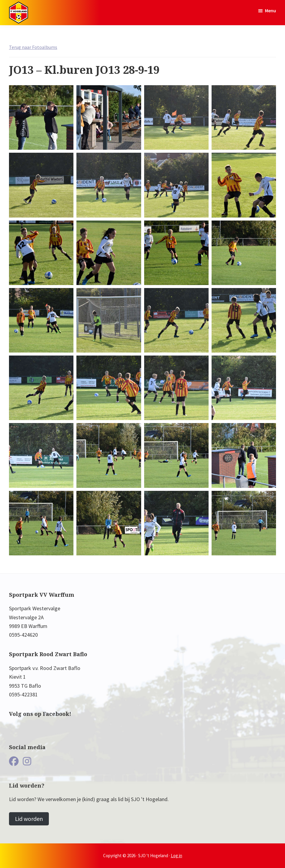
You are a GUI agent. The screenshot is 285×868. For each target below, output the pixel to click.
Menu (270, 11)
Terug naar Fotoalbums (33, 47)
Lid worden (29, 819)
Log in (177, 856)
